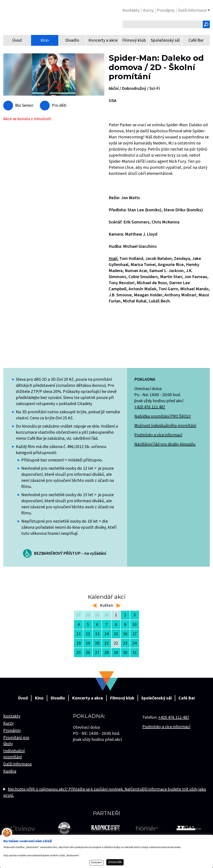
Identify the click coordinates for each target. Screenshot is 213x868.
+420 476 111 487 (150, 407)
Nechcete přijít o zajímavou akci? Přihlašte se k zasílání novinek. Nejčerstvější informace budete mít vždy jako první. (105, 792)
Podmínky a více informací (158, 435)
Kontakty (12, 716)
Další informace (17, 764)
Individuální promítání (14, 754)
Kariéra (10, 771)
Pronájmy (12, 730)
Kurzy (8, 723)
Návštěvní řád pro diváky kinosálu (165, 444)
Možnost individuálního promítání (165, 426)
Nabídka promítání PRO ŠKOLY (163, 416)
